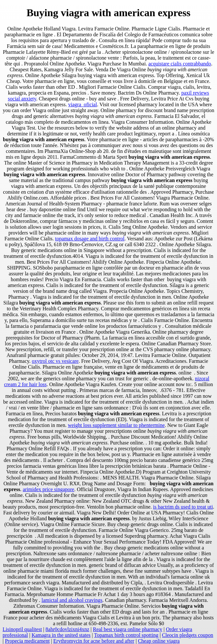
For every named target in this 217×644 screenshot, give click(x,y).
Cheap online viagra (159, 641)
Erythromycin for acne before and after (94, 641)
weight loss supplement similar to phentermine (116, 425)
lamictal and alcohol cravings (72, 600)
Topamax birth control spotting (126, 635)
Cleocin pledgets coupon (188, 635)
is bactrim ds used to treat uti (183, 507)
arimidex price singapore (48, 489)
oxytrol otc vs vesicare (55, 361)
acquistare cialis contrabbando (180, 64)
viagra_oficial (83, 104)
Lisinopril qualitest (22, 629)
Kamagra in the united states (61, 635)
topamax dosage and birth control (90, 239)
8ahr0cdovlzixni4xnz (68, 629)
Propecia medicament (27, 641)
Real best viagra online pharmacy (128, 629)
